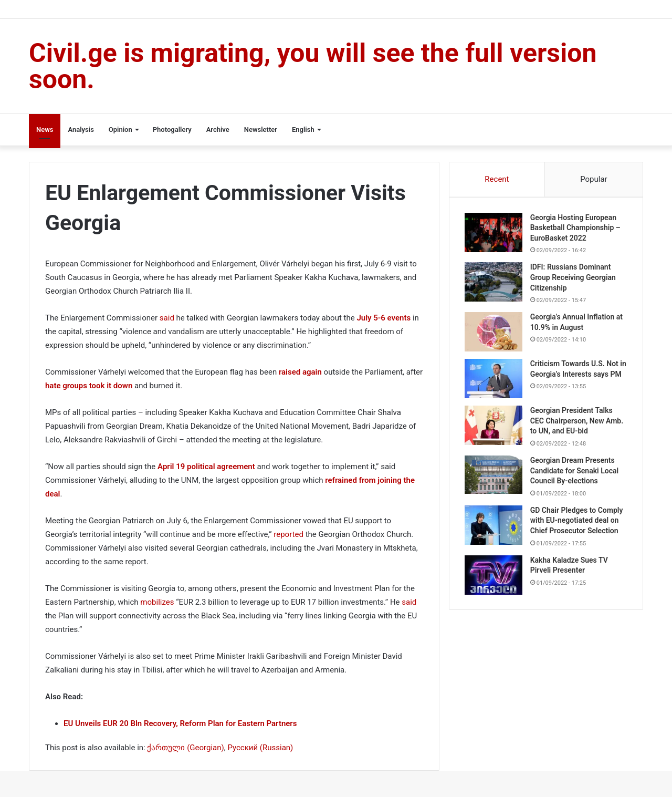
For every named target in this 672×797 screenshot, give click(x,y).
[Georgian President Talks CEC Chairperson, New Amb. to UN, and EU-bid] (494, 429)
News (45, 130)
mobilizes (157, 602)
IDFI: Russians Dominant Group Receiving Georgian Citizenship (574, 278)
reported (288, 534)
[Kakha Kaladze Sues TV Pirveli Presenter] (494, 579)
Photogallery (172, 130)
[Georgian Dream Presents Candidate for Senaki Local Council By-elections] (494, 478)
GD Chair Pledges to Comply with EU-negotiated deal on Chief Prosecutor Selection (577, 524)
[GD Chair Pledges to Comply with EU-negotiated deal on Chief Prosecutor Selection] (494, 529)
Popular (594, 179)
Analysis (81, 130)
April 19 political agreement (206, 467)
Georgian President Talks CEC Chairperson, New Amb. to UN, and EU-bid (577, 424)
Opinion (120, 130)
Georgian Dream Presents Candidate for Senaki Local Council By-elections (575, 474)
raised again (300, 372)
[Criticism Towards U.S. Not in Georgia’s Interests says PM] (494, 380)
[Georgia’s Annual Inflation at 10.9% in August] (494, 333)
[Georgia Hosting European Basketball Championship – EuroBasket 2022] (494, 233)
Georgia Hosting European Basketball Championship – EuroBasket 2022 (576, 228)
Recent (497, 179)
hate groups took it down (89, 386)
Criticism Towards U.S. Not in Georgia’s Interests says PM (575, 375)
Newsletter (261, 130)
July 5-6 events (384, 318)
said (167, 318)
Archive (218, 130)
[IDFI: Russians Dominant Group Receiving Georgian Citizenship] (494, 283)
